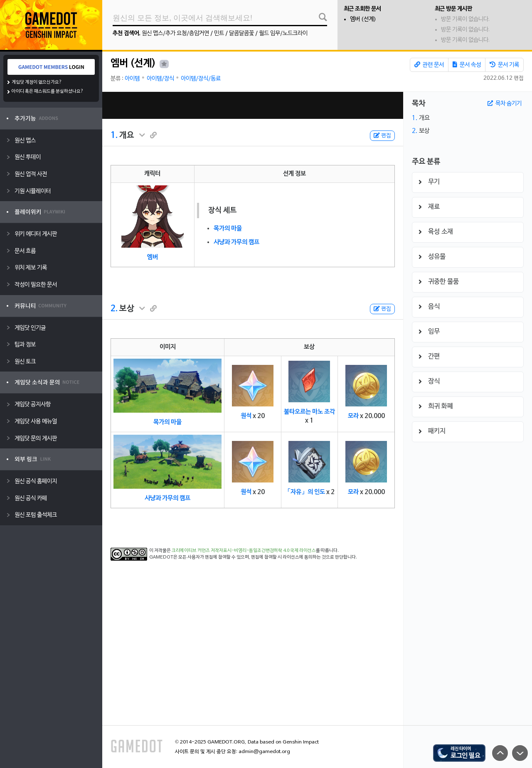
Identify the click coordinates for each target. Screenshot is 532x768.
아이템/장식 (160, 79)
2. (114, 309)
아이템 (132, 79)
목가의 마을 (228, 229)
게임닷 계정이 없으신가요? (37, 82)
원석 (246, 416)
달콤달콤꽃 (241, 33)
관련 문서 (429, 65)
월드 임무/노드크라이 (283, 33)
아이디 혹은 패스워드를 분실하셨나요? (48, 91)
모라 (353, 416)
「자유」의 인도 (305, 492)
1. (114, 135)
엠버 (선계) (363, 19)
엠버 (153, 257)
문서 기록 (504, 65)
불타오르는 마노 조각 (309, 412)
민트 (219, 33)
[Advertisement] (253, 105)
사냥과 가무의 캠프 (236, 242)
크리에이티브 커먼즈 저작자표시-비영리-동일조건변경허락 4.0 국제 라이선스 (244, 551)
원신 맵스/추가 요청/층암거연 (175, 33)
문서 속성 (467, 65)
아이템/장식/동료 (201, 79)
